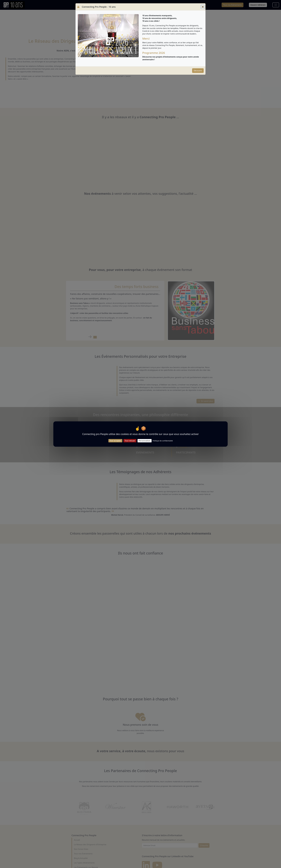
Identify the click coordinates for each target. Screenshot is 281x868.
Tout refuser (130, 441)
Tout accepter (115, 441)
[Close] (203, 7)
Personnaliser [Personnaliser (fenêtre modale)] (145, 441)
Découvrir (198, 71)
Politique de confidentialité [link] (163, 441)
